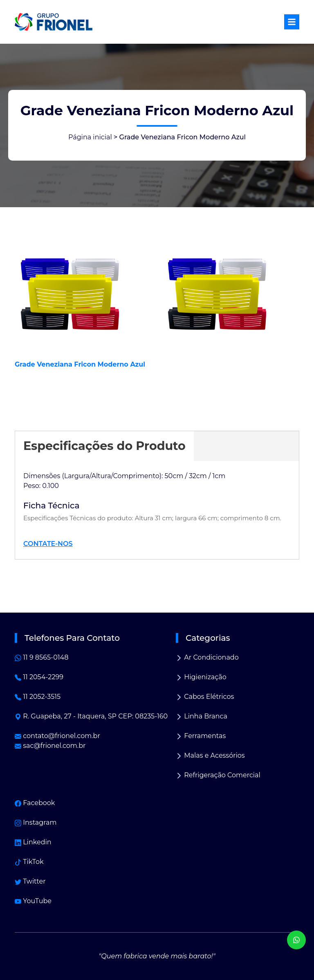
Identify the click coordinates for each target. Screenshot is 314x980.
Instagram (36, 822)
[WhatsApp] (296, 940)
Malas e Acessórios (210, 755)
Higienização (201, 677)
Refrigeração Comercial (218, 775)
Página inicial (90, 137)
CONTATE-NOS (48, 544)
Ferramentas (201, 736)
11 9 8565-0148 (41, 657)
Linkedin (33, 842)
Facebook (35, 803)
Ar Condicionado (207, 657)
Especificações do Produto (104, 446)
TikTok (29, 862)
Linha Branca (202, 716)
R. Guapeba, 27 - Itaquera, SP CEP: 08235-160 (91, 716)
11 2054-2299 (39, 677)
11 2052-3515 (38, 697)
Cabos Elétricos (205, 697)
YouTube (33, 901)
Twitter (30, 881)
